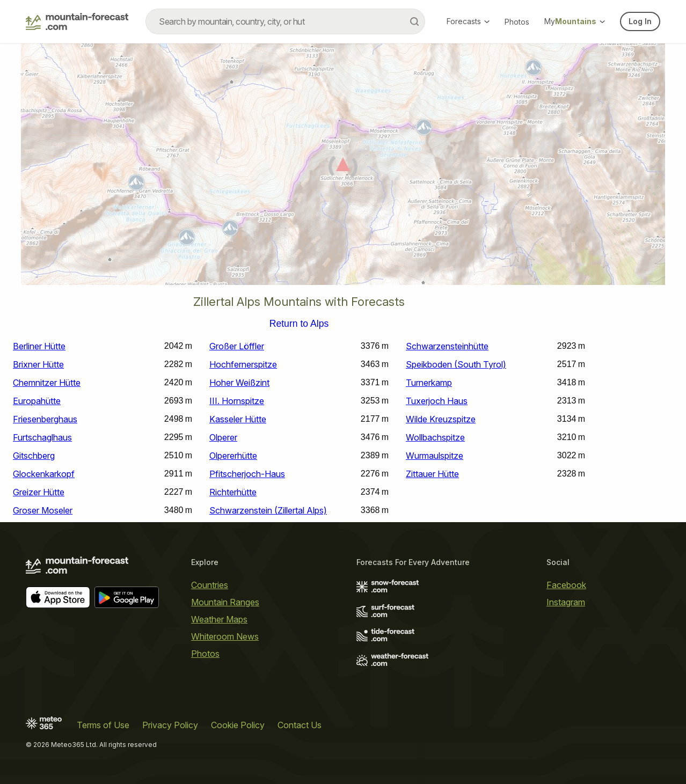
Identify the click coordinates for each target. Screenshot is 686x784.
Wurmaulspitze (435, 456)
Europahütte (37, 401)
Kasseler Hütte (238, 419)
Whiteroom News (225, 636)
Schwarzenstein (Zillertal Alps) (268, 510)
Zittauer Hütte (432, 474)
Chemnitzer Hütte (47, 383)
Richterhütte (233, 492)
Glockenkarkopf (44, 474)
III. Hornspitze (237, 401)
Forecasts (468, 21)
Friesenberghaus (45, 419)
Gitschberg (34, 456)
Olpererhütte (233, 456)
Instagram (566, 602)
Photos (517, 22)
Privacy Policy (170, 725)
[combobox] (285, 21)
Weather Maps (219, 619)
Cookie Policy (238, 725)
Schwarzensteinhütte (447, 346)
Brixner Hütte (38, 364)
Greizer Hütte (39, 492)
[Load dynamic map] (343, 168)
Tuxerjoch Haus (437, 401)
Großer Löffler (237, 346)
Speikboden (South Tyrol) (456, 364)
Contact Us (300, 725)
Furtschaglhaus (42, 437)
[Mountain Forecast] (77, 21)
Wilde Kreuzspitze (441, 419)
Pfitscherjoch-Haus (247, 474)
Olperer (223, 437)
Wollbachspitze (435, 437)
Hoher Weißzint (239, 383)
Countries (210, 585)
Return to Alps (299, 324)
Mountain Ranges (225, 602)
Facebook (566, 585)
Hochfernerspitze (243, 364)
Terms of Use (103, 725)
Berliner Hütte (39, 346)
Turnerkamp (429, 383)
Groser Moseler (43, 510)
